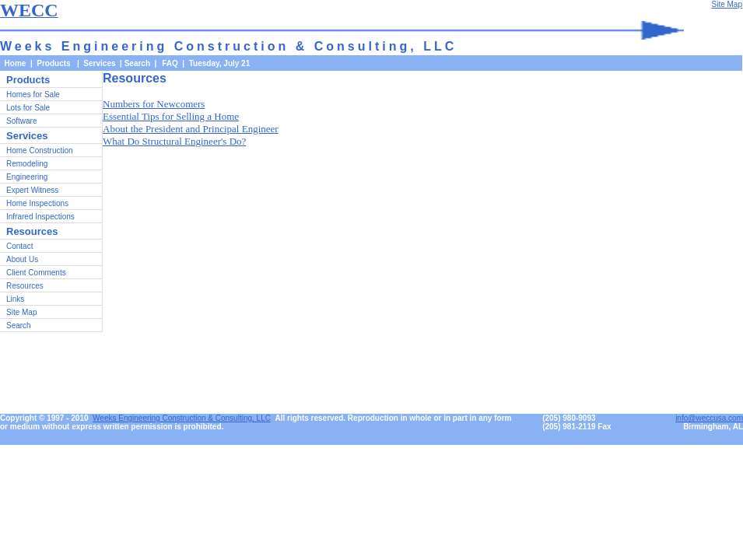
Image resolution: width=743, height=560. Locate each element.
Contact (19, 246)
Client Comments (36, 273)
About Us (22, 259)
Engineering (27, 177)
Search (137, 63)
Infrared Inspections (40, 217)
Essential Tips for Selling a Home (171, 116)
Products (28, 80)
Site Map (21, 312)
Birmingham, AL (713, 427)
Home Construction (40, 150)
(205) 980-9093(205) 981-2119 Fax (577, 422)
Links (15, 299)
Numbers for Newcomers (154, 104)
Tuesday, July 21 (220, 63)
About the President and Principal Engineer (191, 129)
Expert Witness (32, 190)
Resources (25, 286)
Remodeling (27, 164)
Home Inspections (37, 203)
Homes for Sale (33, 94)
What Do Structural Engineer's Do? (174, 141)
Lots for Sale (28, 108)
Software (21, 121)
